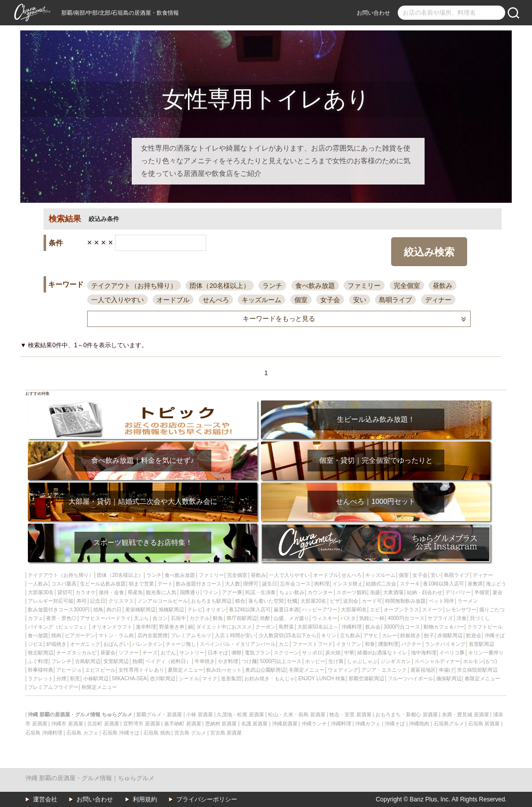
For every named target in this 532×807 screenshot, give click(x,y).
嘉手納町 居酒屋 (183, 724)
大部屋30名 (41, 592)
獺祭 (237, 653)
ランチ (272, 286)
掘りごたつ (492, 610)
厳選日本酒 (286, 610)
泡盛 (375, 592)
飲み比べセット (224, 670)
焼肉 (56, 635)
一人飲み (38, 584)
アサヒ (371, 635)
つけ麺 (249, 661)
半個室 (482, 592)
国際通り (190, 592)
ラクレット (41, 678)
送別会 (351, 601)
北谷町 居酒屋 (103, 724)
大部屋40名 (354, 610)
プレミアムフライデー (53, 687)
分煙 (61, 678)
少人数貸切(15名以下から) (288, 635)
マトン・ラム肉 (116, 635)
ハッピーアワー (320, 610)
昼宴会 (108, 653)
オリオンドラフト (112, 627)
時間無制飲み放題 (405, 601)
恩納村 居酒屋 (221, 724)
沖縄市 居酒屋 (67, 724)
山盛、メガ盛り (291, 618)
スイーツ (432, 610)
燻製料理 (388, 644)
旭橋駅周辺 (171, 610)
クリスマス (121, 601)
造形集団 (231, 678)
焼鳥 (98, 610)
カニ (284, 644)
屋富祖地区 (423, 670)
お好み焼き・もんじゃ (270, 678)
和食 (370, 644)
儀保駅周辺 (449, 678)
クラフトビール (485, 627)
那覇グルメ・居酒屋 (159, 714)
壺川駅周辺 (163, 678)
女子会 (330, 300)
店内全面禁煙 (153, 635)
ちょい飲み (292, 592)
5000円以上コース (281, 661)
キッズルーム (261, 300)
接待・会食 (111, 592)
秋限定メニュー (99, 687)
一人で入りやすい (118, 300)
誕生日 (270, 584)
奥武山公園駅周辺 (265, 670)
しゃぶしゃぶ (362, 661)
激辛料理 (146, 627)
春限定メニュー (482, 678)
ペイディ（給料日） (168, 661)
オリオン (216, 610)
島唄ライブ (395, 300)
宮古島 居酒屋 (226, 733)
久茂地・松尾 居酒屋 (240, 714)
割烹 (75, 678)
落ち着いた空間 (266, 601)
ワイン (211, 592)
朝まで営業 (141, 584)
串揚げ (446, 670)
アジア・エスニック (384, 670)
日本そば (218, 653)
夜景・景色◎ (61, 618)
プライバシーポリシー (207, 799)
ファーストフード (313, 644)
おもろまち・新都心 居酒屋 (407, 714)
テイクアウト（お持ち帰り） (134, 286)
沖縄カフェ (368, 724)
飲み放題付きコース (199, 584)
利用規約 (145, 799)
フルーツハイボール (410, 678)
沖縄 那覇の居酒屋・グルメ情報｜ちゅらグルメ (90, 778)
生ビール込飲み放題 (103, 584)
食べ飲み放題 (315, 286)
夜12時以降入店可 (250, 610)
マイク (210, 678)
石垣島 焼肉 (157, 733)
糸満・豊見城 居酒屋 (465, 714)
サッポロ (312, 653)
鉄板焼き (410, 635)
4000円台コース (406, 618)
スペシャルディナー (437, 661)
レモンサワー (461, 610)
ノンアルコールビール (163, 601)
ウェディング (343, 670)
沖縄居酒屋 (285, 724)
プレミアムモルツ (191, 635)
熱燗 (137, 661)
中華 (349, 653)
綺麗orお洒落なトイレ (382, 653)
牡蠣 (292, 601)
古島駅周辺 (88, 661)
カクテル (200, 618)
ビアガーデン (80, 635)
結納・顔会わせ (425, 592)
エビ (375, 610)
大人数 (233, 584)
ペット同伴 (441, 601)
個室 (301, 300)
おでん (168, 653)
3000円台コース (402, 627)
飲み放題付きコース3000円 (59, 610)
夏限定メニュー (185, 670)
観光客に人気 (161, 592)
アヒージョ (69, 670)
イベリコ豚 (452, 653)
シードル (189, 678)
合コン (160, 618)
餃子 (429, 635)
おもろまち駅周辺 (211, 601)
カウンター (320, 592)
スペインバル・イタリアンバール (238, 644)
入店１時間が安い (235, 635)
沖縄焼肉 (419, 724)
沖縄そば (495, 635)
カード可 (372, 601)
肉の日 (114, 610)
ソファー (129, 653)
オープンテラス (401, 610)
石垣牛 (178, 618)
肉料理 (322, 584)
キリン (329, 635)
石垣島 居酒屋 (484, 724)
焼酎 (265, 618)
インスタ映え (348, 584)
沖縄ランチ (314, 724)
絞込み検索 (429, 252)
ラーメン (468, 601)
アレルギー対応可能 (51, 601)
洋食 (462, 618)
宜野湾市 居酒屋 (142, 724)
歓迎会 (474, 635)
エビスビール (100, 670)
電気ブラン (257, 653)
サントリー (192, 653)
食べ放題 (38, 635)
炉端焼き (56, 644)
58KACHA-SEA (129, 678)
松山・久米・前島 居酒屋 (297, 714)
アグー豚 (232, 592)
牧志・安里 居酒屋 (350, 714)
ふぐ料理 (38, 661)
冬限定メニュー (307, 670)
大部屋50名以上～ (318, 627)
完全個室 (407, 286)
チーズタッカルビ (77, 653)
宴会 (498, 592)
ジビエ (35, 644)
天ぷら (141, 618)
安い (360, 300)
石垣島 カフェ (82, 733)
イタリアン (349, 644)
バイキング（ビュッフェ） (58, 627)
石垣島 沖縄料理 (44, 733)
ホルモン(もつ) (480, 661)
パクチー (411, 644)
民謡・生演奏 (260, 592)
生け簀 (336, 661)
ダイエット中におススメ (224, 627)
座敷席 (475, 584)
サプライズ (440, 618)
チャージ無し (181, 644)
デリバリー (458, 592)
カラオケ (86, 592)
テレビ (195, 610)
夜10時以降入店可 (444, 584)
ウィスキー (325, 618)
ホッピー (315, 661)
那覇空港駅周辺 (366, 678)
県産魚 (135, 592)
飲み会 (373, 627)
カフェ (35, 618)
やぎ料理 (228, 661)
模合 (240, 601)
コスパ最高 (64, 584)
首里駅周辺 (481, 644)
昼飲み (443, 286)
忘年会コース (295, 584)
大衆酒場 (393, 592)
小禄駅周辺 (96, 678)
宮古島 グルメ (190, 733)
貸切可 (65, 592)
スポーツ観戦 (352, 592)
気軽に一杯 (372, 618)
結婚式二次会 (381, 584)
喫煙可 (251, 584)
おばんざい (116, 644)
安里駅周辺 (116, 661)
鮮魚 (218, 618)
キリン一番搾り (486, 653)
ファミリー (364, 286)
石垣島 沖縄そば (121, 733)
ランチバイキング (445, 644)
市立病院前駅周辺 (477, 670)
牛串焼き (205, 661)
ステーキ (410, 584)
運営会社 (45, 799)
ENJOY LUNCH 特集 (321, 678)
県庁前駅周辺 (242, 618)
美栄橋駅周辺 (140, 610)
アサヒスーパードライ (105, 618)
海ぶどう (496, 584)
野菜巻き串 (172, 627)
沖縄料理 (352, 627)
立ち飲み (350, 635)
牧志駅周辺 (41, 653)
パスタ (348, 618)
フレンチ (61, 661)
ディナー (438, 300)
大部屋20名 (313, 601)
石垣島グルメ (449, 724)
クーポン (265, 627)
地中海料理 (424, 653)
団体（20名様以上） (219, 286)
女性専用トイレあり (141, 670)
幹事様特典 (41, 670)
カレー (390, 635)
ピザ (335, 601)
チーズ (150, 653)
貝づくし (480, 618)
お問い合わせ (373, 13)
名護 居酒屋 (255, 724)
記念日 (98, 601)
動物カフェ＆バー (444, 627)
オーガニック (85, 644)
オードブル (173, 300)
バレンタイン (147, 644)
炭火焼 (333, 653)
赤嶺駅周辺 (450, 635)
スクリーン (286, 653)
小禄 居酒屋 (199, 714)
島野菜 (286, 627)
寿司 (82, 601)
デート (165, 584)
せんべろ (216, 300)
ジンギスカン (396, 661)
